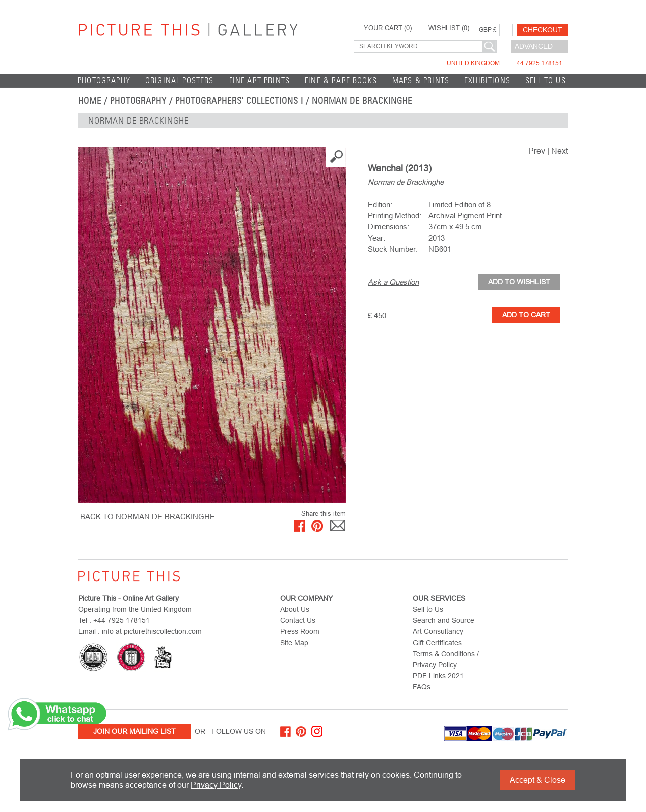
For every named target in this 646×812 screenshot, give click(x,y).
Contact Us (298, 620)
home (90, 101)
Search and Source (444, 620)
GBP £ (488, 30)
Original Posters (180, 80)
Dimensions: (389, 227)
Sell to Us (546, 80)
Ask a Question (393, 282)
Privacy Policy (216, 785)
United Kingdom (504, 63)
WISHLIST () (449, 28)
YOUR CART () (388, 28)
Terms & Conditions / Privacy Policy (446, 659)
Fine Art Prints (260, 80)
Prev (537, 151)
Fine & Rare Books (341, 80)
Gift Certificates (437, 643)
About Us (295, 609)
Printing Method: (395, 216)
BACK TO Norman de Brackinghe (148, 517)
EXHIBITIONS (487, 80)
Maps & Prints (421, 80)
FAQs (422, 687)
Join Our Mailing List (134, 731)
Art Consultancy (438, 631)
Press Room (300, 631)
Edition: (380, 205)
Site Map (294, 643)
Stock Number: (393, 249)
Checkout (543, 30)
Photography (104, 80)
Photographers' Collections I (239, 101)
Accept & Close (537, 780)
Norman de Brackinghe (362, 101)
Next (559, 151)
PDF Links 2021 (438, 676)
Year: (376, 238)
